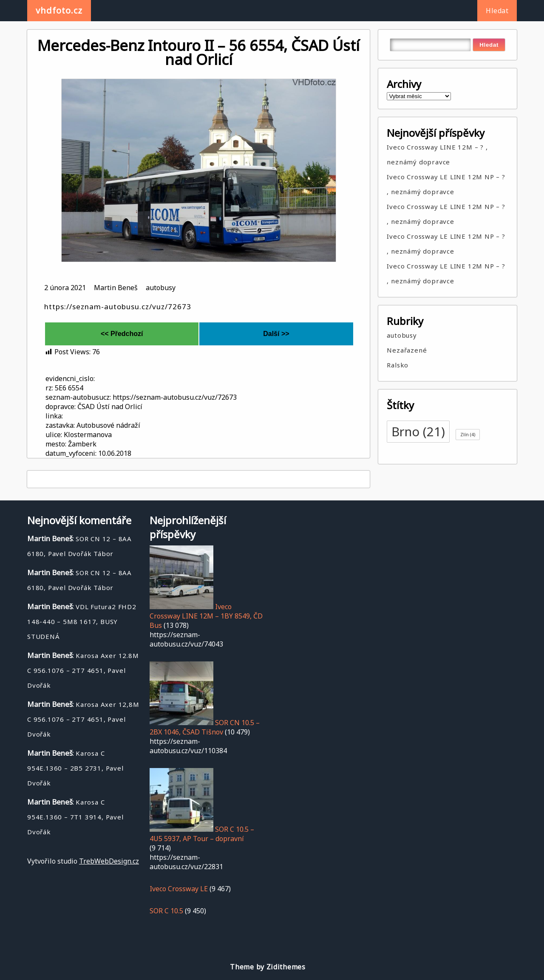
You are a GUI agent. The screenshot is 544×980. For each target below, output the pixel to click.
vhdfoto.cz (59, 10)
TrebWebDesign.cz (109, 861)
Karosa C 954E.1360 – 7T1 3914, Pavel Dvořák (75, 817)
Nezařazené (407, 350)
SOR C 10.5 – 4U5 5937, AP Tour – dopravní (202, 834)
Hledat (497, 11)
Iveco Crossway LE (179, 889)
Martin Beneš (116, 288)
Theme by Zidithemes (268, 967)
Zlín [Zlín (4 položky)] (468, 435)
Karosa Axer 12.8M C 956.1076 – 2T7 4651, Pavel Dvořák (83, 670)
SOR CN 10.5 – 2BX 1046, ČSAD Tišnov (205, 727)
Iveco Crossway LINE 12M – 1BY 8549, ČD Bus (206, 616)
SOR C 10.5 (166, 911)
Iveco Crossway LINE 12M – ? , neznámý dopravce (437, 154)
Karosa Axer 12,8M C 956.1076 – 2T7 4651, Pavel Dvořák (83, 719)
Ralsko (398, 365)
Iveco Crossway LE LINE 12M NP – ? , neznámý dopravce (446, 184)
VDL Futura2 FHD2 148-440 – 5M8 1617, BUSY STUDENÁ (82, 621)
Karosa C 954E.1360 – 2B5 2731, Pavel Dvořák (75, 768)
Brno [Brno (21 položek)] (418, 432)
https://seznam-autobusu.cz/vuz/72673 (118, 306)
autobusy (161, 288)
